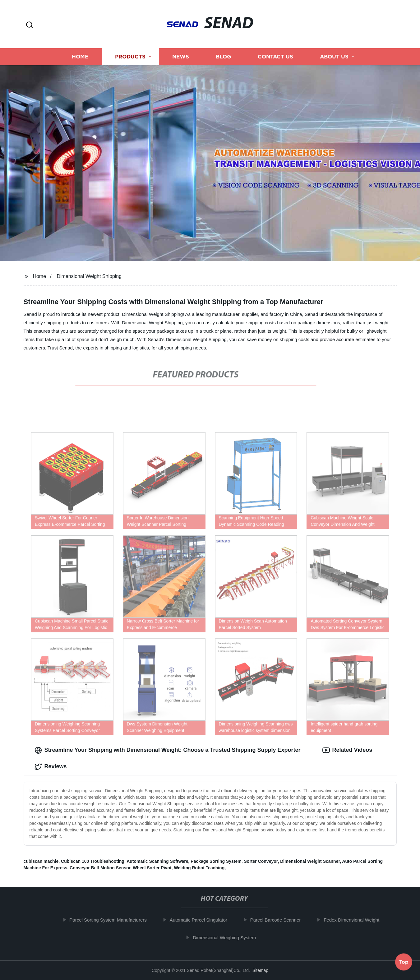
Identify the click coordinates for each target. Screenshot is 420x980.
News (181, 57)
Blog (223, 57)
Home (80, 57)
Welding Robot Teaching (199, 868)
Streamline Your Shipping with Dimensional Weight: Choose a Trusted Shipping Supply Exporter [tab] (168, 750)
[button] (30, 25)
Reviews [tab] (51, 767)
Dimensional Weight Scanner (310, 861)
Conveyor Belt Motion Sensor (100, 868)
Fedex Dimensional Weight (356, 920)
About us (334, 57)
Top (404, 963)
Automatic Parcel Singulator (203, 920)
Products (130, 57)
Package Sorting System (216, 861)
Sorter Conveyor (261, 861)
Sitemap (260, 970)
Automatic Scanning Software (157, 861)
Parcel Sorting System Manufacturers (113, 920)
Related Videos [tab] (347, 750)
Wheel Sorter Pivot (152, 868)
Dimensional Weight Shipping (89, 276)
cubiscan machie (41, 861)
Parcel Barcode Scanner (280, 920)
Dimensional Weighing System (229, 938)
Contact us (275, 57)
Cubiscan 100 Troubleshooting (93, 861)
